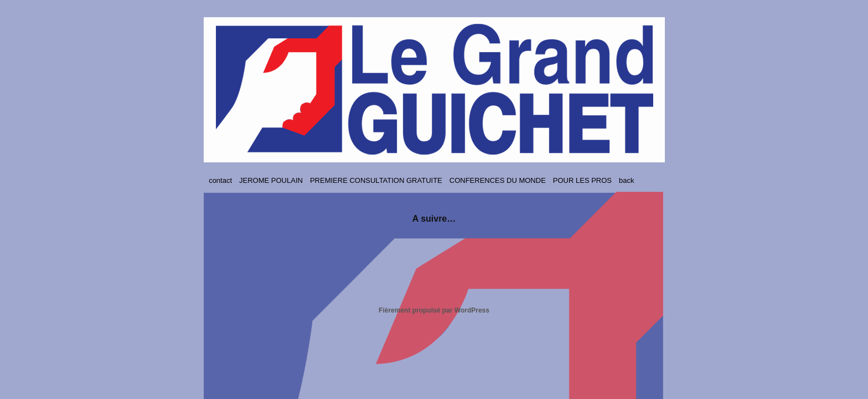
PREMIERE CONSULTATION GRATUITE (376, 180)
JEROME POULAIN (271, 180)
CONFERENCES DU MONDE (498, 180)
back (626, 180)
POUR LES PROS (582, 180)
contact (220, 180)
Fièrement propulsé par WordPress (434, 310)
